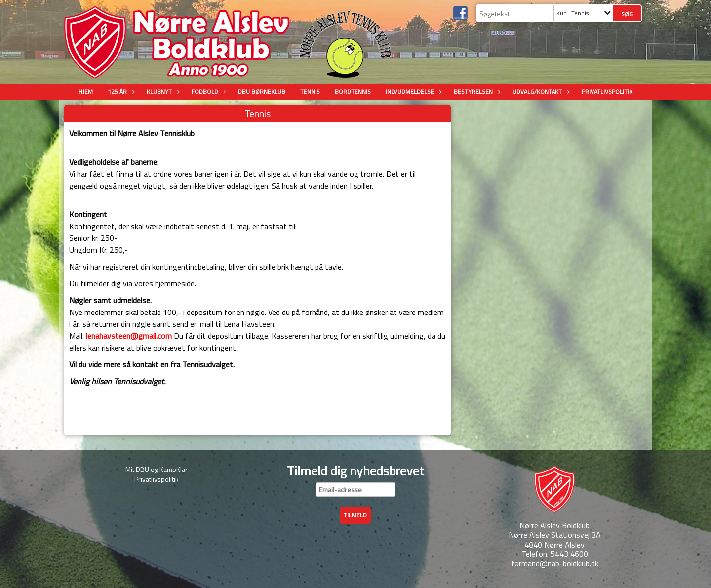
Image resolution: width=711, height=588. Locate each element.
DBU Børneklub (262, 92)
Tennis (310, 92)
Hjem (86, 92)
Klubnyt (162, 92)
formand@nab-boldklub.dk (555, 563)
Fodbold (207, 92)
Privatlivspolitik (607, 92)
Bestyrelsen (476, 92)
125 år (120, 92)
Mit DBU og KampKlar (157, 469)
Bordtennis (353, 92)
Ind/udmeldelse (412, 92)
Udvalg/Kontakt (540, 92)
